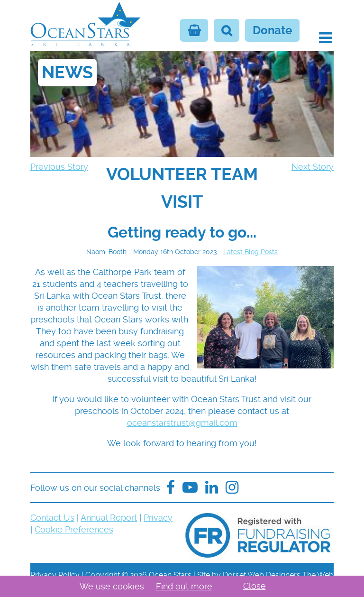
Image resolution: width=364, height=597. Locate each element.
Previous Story (59, 167)
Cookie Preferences (74, 529)
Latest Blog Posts (250, 252)
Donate (272, 30)
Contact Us (52, 518)
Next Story (313, 167)
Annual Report (109, 518)
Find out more (184, 586)
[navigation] (182, 188)
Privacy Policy (55, 575)
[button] (325, 38)
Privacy (158, 518)
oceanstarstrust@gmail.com (182, 423)
